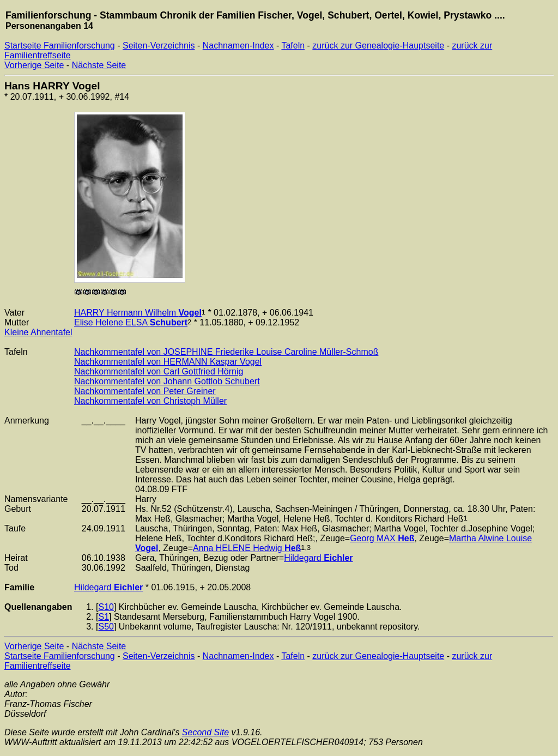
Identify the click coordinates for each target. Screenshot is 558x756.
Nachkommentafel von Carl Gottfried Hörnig (159, 371)
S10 (106, 607)
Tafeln (293, 46)
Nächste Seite (99, 65)
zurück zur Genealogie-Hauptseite (378, 46)
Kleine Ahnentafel (38, 332)
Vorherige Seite (34, 65)
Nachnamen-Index (238, 46)
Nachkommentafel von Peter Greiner (145, 391)
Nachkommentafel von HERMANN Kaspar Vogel (168, 362)
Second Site (205, 732)
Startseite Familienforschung (60, 46)
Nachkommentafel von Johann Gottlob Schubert (167, 381)
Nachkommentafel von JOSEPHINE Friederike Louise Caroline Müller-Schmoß (226, 352)
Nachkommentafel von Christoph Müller (150, 401)
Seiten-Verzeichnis (159, 46)
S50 (106, 627)
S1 (104, 617)
